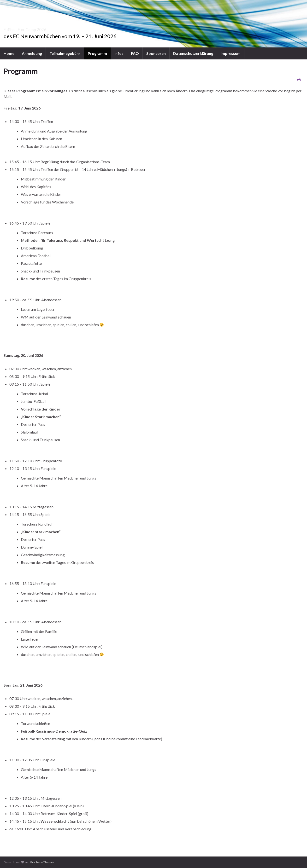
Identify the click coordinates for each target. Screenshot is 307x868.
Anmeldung (32, 53)
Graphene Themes (42, 862)
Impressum (231, 53)
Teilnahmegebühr (65, 53)
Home (9, 53)
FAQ (135, 53)
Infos (119, 53)
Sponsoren (156, 53)
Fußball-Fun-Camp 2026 (42, 28)
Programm (97, 53)
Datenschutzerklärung (193, 53)
